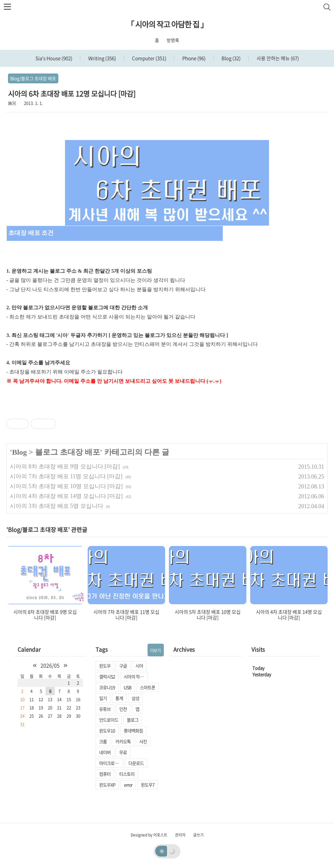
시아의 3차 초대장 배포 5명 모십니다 (57, 506)
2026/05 (50, 665)
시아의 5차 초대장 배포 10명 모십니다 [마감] (66, 486)
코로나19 (107, 687)
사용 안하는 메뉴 (277, 58)
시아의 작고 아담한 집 (136, 676)
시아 (139, 666)
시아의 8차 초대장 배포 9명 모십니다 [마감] (65, 466)
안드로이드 (109, 720)
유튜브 (105, 709)
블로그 (133, 720)
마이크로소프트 (111, 763)
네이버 (105, 752)
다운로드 (136, 763)
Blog (231, 58)
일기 (103, 698)
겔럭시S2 (107, 676)
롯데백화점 (133, 731)
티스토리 (127, 774)
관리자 (180, 835)
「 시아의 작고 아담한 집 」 (167, 24)
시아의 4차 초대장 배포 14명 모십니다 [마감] (66, 496)
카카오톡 (123, 741)
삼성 (135, 698)
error (128, 785)
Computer (149, 58)
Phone (193, 58)
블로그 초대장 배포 (68, 452)
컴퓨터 (105, 774)
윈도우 (105, 666)
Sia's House (54, 58)
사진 (143, 741)
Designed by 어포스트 (149, 835)
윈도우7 (148, 785)
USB (127, 687)
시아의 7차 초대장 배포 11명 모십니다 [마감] (66, 476)
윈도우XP (107, 785)
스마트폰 (148, 687)
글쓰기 (198, 835)
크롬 (103, 741)
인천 (123, 709)
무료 (123, 752)
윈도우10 (107, 731)
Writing (102, 58)
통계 (119, 698)
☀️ (162, 851)
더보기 (155, 650)
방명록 (173, 40)
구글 (123, 666)
